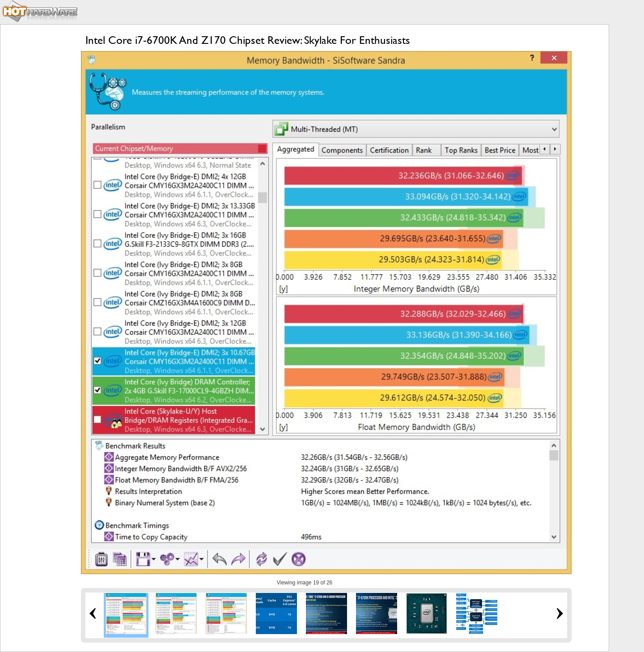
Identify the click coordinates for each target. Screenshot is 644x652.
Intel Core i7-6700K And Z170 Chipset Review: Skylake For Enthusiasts (248, 40)
